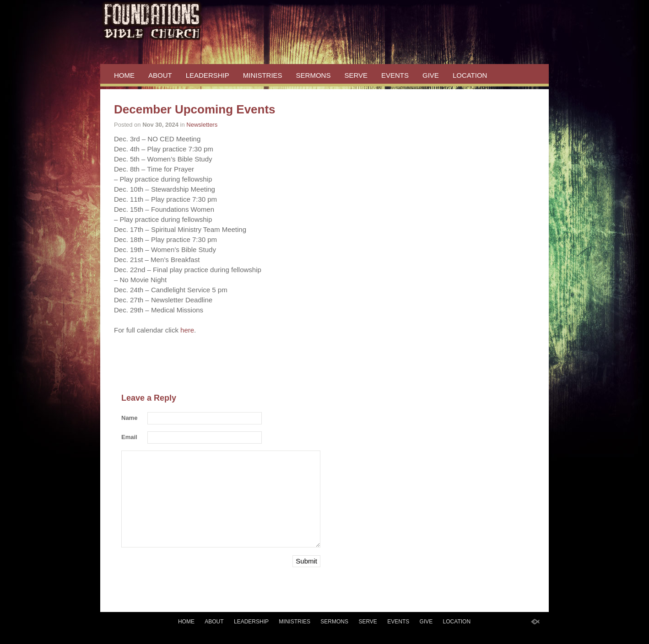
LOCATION (470, 75)
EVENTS (395, 75)
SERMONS (314, 75)
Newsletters (202, 125)
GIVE (431, 75)
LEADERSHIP (208, 75)
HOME (124, 75)
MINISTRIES (263, 75)
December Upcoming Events (195, 109)
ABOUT (160, 75)
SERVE (356, 75)
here (186, 330)
